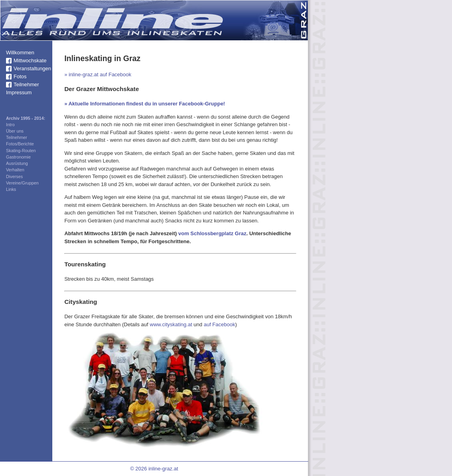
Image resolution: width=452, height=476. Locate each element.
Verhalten (15, 170)
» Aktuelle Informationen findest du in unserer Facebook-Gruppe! (145, 104)
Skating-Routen (21, 151)
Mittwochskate (30, 60)
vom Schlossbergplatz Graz (212, 233)
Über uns (15, 131)
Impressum (19, 92)
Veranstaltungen (32, 68)
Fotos (20, 76)
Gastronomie (18, 157)
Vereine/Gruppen (22, 183)
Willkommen (20, 53)
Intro (10, 125)
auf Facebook (219, 324)
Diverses (14, 177)
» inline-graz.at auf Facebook (98, 74)
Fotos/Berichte (20, 144)
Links (11, 189)
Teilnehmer (26, 84)
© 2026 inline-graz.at (154, 469)
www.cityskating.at (171, 324)
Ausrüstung (17, 163)
